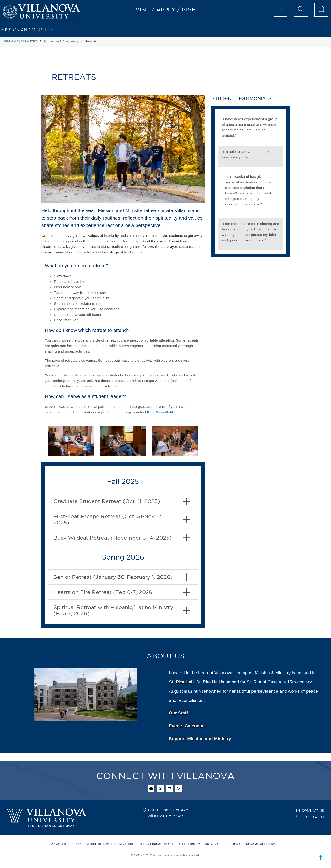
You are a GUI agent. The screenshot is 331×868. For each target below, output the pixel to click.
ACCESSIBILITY (189, 844)
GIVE (189, 9)
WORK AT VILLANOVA (260, 844)
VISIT (143, 9)
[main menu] (280, 10)
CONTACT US (313, 811)
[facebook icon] (151, 789)
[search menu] (301, 10)
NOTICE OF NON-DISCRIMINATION (110, 844)
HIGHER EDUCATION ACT (156, 844)
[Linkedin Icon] (170, 789)
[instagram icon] (179, 789)
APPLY (166, 9)
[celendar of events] (321, 10)
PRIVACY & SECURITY (66, 844)
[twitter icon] (160, 789)
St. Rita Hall (181, 682)
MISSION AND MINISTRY (27, 30)
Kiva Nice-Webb (161, 412)
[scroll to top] (321, 858)
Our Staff (178, 713)
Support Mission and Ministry (200, 739)
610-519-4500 (313, 817)
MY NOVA (212, 844)
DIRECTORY (232, 844)
